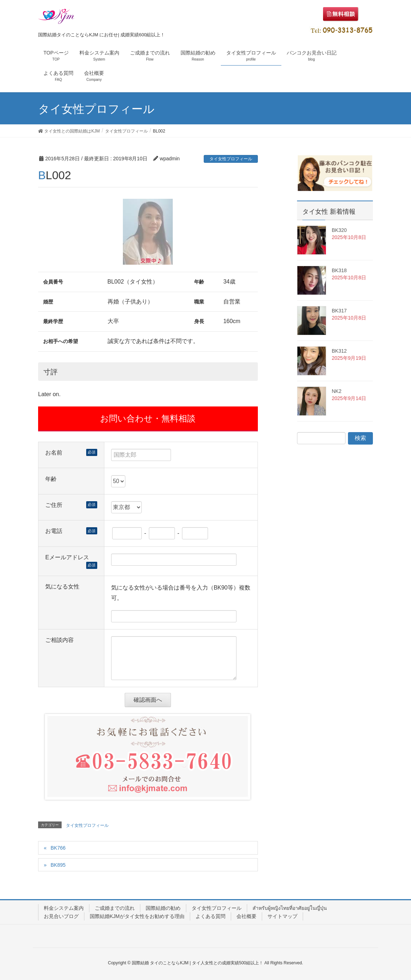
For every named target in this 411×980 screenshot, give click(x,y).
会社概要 (246, 916)
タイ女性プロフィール (231, 159)
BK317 (339, 311)
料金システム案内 (64, 908)
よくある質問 (210, 916)
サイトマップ (282, 916)
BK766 (58, 848)
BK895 (58, 865)
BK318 (339, 270)
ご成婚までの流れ (115, 908)
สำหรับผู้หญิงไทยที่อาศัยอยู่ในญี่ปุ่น (290, 908)
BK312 (339, 351)
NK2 (336, 391)
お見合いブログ (61, 916)
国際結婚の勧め (163, 908)
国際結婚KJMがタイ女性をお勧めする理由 (137, 916)
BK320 (339, 230)
